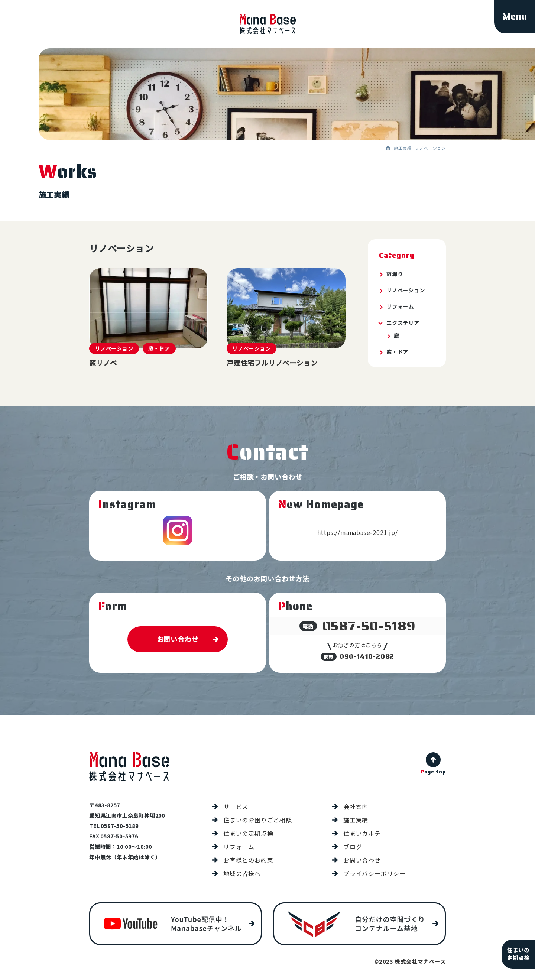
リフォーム (400, 306)
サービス (236, 808)
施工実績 (356, 821)
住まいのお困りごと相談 (258, 821)
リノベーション (406, 290)
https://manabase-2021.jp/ (358, 533)
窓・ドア (397, 352)
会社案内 (356, 808)
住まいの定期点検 (248, 834)
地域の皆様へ (242, 874)
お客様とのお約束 (248, 861)
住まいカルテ (362, 834)
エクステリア (403, 323)
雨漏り (395, 274)
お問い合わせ (178, 640)
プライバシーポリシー (374, 874)
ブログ (353, 848)
